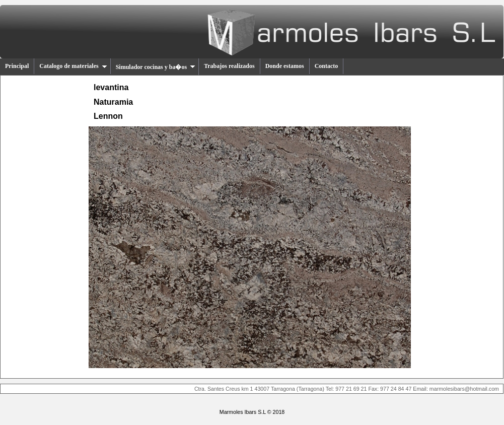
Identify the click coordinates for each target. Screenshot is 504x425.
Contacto (327, 66)
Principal (17, 66)
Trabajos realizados (229, 66)
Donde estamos (285, 66)
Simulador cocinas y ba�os (156, 67)
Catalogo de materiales (73, 66)
